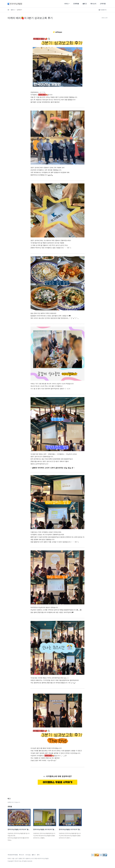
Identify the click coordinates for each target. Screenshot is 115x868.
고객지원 (103, 4)
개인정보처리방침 (13, 855)
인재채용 (76, 4)
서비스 (66, 4)
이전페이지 (103, 10)
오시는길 (28, 855)
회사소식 (93, 4)
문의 (38, 855)
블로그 (85, 4)
